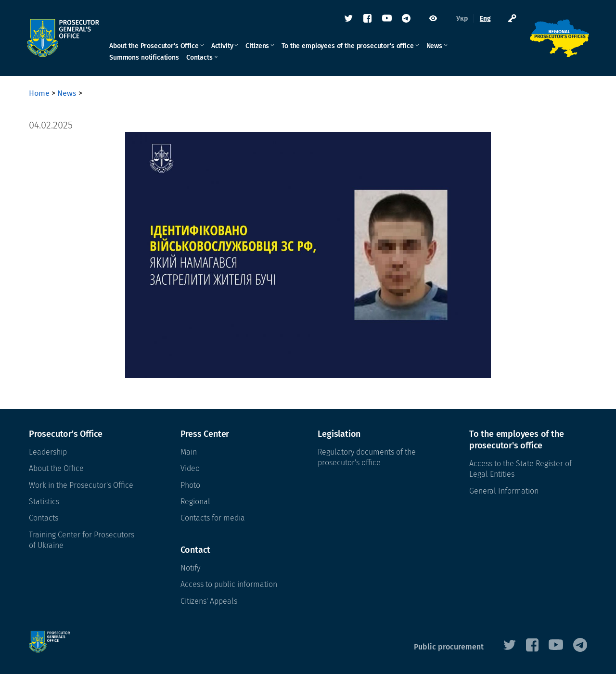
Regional (195, 502)
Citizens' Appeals (209, 601)
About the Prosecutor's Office (156, 46)
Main (189, 452)
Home (39, 93)
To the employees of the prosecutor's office (349, 46)
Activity (224, 46)
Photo (190, 485)
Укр (460, 19)
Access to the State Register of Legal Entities (520, 469)
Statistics (44, 502)
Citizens (259, 46)
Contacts (201, 58)
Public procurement (449, 647)
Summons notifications (146, 58)
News (436, 46)
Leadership (48, 452)
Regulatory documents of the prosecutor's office (367, 457)
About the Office (56, 468)
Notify (190, 568)
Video (190, 468)
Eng (483, 19)
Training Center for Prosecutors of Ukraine (82, 540)
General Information (504, 491)
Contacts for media (213, 518)
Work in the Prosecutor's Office (81, 485)
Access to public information (229, 584)
